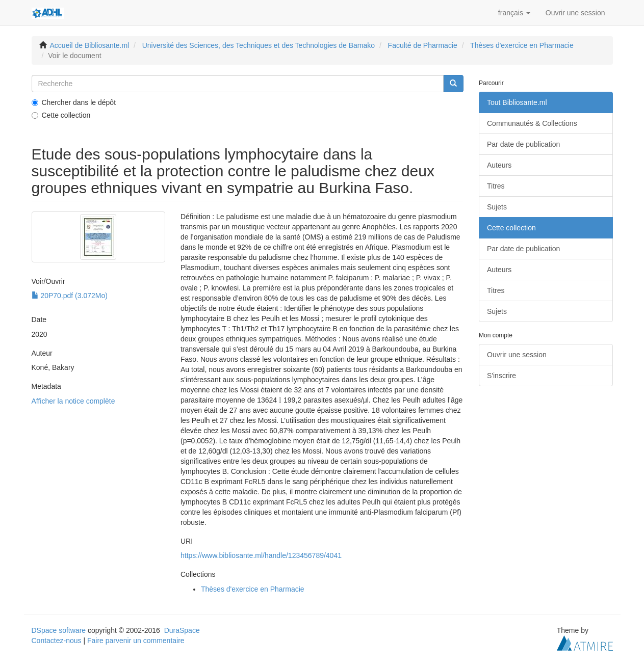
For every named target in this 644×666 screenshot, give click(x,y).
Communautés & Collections (532, 123)
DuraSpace (182, 630)
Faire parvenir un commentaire (136, 641)
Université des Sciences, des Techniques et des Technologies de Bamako (259, 45)
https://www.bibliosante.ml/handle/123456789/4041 (261, 555)
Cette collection (61, 115)
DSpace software (59, 630)
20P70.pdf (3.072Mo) (70, 296)
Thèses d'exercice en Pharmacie (522, 45)
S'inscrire (501, 376)
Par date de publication (523, 144)
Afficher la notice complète (73, 401)
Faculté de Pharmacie (423, 45)
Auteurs (499, 165)
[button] (514, 13)
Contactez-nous (57, 641)
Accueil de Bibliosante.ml (90, 45)
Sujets (497, 207)
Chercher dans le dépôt (74, 102)
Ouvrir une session (517, 355)
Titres (496, 186)
